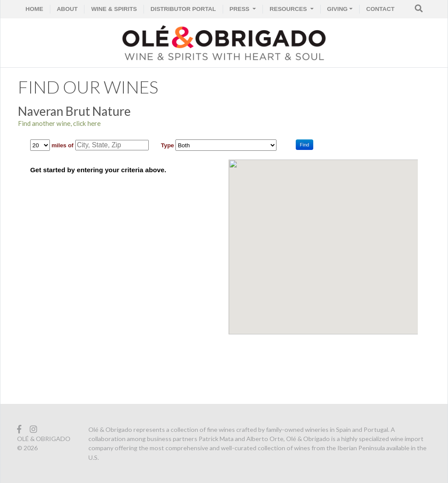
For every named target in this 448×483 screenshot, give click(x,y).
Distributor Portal (183, 9)
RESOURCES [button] (289, 9)
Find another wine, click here (59, 123)
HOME (34, 9)
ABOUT (67, 9)
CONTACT (380, 9)
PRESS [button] (240, 9)
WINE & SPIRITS (114, 9)
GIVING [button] (338, 9)
